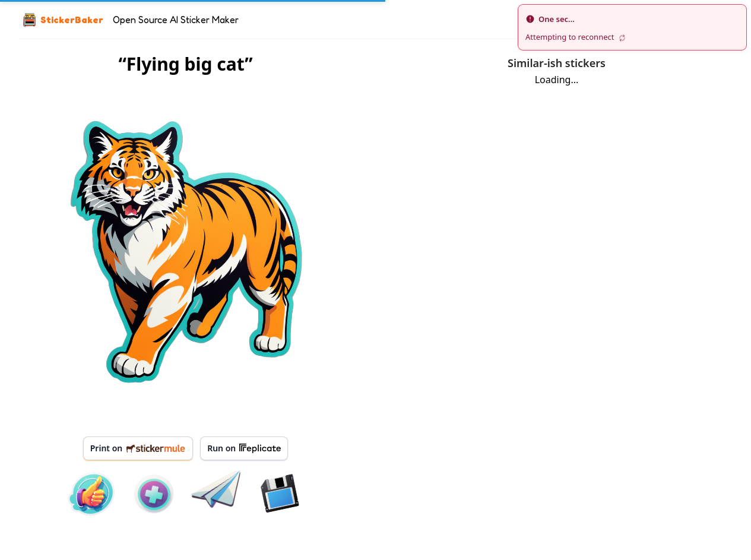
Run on (244, 448)
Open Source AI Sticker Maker (176, 20)
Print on (138, 448)
